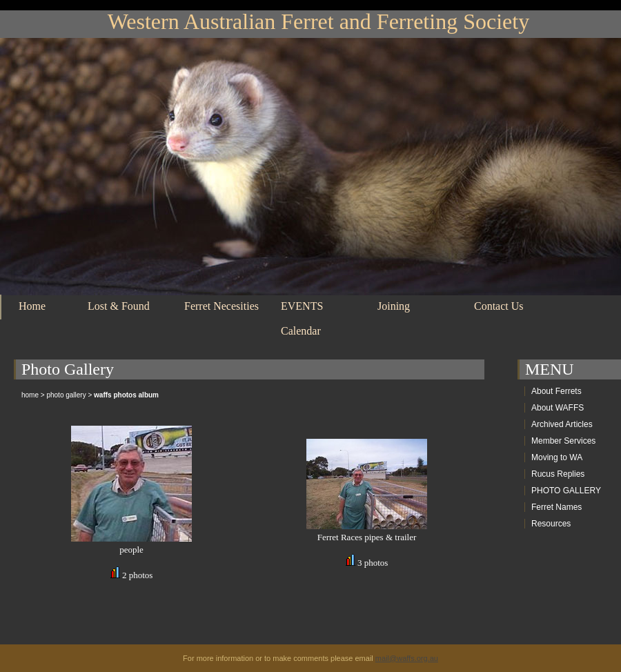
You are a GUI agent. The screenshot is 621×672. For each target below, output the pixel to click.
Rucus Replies (558, 474)
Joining (394, 306)
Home (32, 306)
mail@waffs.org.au (407, 658)
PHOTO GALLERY (566, 491)
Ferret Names (556, 507)
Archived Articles (562, 424)
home (30, 395)
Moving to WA (557, 457)
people (131, 550)
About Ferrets (556, 391)
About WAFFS (558, 408)
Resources (551, 524)
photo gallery (66, 395)
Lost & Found (119, 306)
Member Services (563, 441)
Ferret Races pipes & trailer (367, 537)
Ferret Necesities (221, 306)
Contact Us (499, 306)
